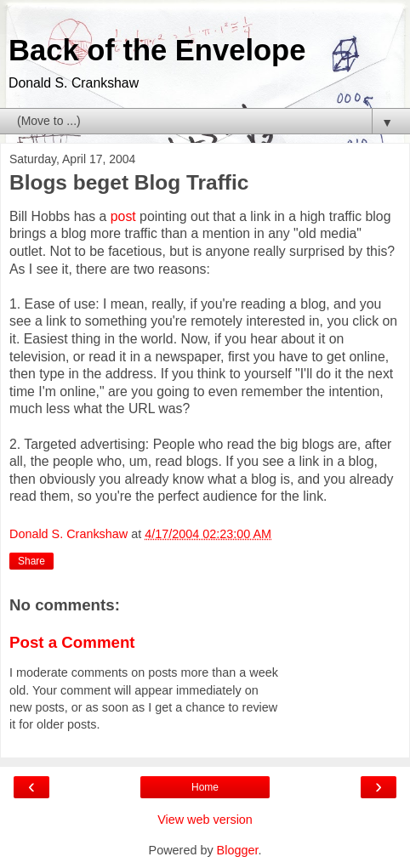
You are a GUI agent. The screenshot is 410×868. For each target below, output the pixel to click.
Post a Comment (72, 642)
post (123, 216)
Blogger (238, 850)
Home (205, 787)
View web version (205, 820)
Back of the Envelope (157, 50)
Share (31, 561)
